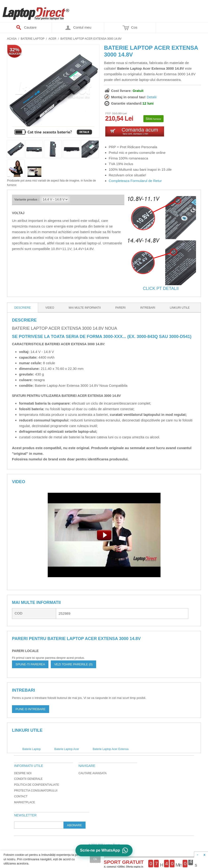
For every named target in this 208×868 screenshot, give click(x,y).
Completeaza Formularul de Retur (135, 181)
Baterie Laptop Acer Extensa (110, 749)
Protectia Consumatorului (36, 791)
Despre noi (23, 773)
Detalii (152, 97)
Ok (95, 859)
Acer (52, 39)
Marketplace (25, 802)
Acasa (12, 39)
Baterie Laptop (33, 39)
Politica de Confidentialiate (37, 785)
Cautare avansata (93, 773)
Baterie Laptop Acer (67, 749)
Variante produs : (27, 199)
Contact (21, 796)
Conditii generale (28, 779)
